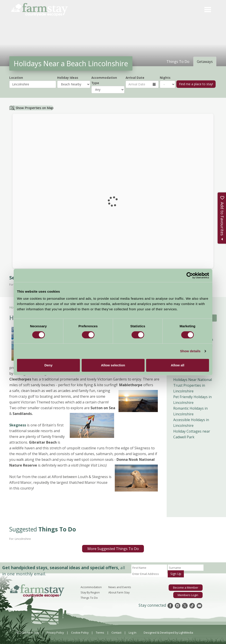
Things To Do (89, 598)
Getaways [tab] (205, 62)
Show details (190, 351)
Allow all (178, 365)
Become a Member (186, 588)
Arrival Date (135, 78)
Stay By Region (90, 592)
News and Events (120, 587)
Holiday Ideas (68, 78)
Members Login (188, 595)
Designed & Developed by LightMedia (168, 633)
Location (16, 78)
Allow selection (113, 365)
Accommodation (91, 587)
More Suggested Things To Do (113, 549)
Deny (48, 365)
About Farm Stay (119, 592)
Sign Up (176, 574)
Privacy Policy (55, 633)
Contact (116, 633)
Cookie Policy (80, 633)
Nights (165, 78)
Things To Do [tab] (178, 62)
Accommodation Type (104, 80)
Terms (100, 633)
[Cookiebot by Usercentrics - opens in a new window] (190, 275)
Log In (133, 633)
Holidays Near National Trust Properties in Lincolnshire (193, 385)
